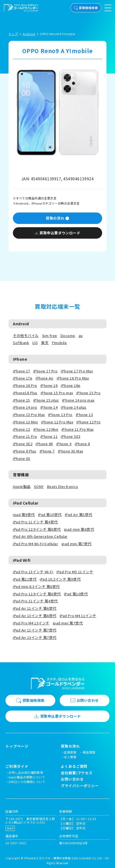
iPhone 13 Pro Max (29, 415)
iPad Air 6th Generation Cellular (40, 536)
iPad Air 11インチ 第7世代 (35, 630)
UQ (35, 343)
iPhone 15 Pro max (57, 393)
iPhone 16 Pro (25, 385)
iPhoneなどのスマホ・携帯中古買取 (48, 858)
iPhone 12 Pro (89, 422)
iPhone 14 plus (74, 407)
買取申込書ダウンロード (58, 233)
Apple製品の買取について (27, 777)
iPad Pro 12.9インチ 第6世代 (37, 529)
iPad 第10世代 (50, 515)
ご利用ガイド (17, 766)
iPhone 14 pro (25, 407)
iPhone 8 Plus (25, 451)
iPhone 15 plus (46, 400)
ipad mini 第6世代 (79, 529)
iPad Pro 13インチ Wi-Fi (33, 572)
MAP (10, 828)
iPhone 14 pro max (78, 400)
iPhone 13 (84, 415)
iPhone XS (22, 458)
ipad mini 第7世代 (77, 544)
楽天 (45, 343)
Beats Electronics (63, 486)
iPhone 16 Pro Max (73, 378)
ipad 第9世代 (24, 515)
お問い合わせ (85, 700)
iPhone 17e (23, 378)
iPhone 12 (21, 429)
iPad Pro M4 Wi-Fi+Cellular (36, 544)
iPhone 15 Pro (89, 393)
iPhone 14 (49, 407)
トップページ (17, 746)
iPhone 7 (47, 451)
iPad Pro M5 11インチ (75, 572)
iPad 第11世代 (25, 579)
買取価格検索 (86, 8)
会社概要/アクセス (77, 773)
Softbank (21, 343)
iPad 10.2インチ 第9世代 (60, 579)
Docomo (68, 336)
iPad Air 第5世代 (79, 515)
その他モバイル (26, 336)
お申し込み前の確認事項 (26, 772)
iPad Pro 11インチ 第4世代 (35, 522)
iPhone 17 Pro (46, 371)
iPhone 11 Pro (25, 436)
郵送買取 (89, 752)
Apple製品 (22, 486)
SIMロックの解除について (27, 782)
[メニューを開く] (108, 8)
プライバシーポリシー (80, 786)
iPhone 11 (49, 436)
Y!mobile (59, 343)
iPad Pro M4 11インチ (78, 616)
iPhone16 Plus (25, 393)
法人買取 (70, 757)
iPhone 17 (21, 371)
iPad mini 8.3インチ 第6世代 (36, 586)
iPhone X (64, 444)
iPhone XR (44, 444)
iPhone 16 (49, 385)
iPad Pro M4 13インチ (31, 623)
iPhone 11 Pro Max (78, 429)
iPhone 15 (21, 400)
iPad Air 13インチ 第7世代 (35, 637)
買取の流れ (57, 218)
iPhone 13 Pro (60, 415)
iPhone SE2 (23, 444)
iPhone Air (44, 378)
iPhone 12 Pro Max (57, 422)
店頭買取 (70, 752)
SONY (39, 486)
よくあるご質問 (74, 766)
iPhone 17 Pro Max (77, 371)
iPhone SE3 (71, 436)
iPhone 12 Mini (46, 429)
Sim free (50, 336)
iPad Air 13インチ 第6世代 (35, 616)
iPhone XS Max (71, 451)
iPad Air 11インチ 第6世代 (35, 608)
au (81, 336)
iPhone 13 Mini (25, 422)
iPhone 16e (71, 385)
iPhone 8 (82, 444)
